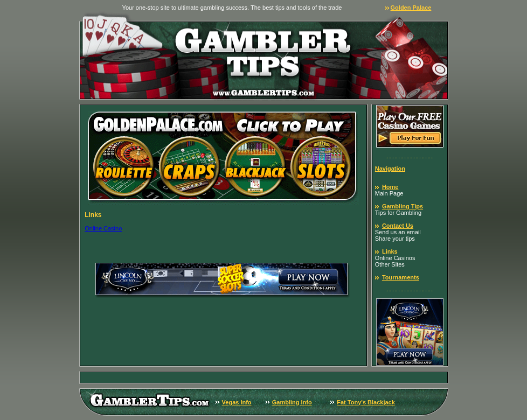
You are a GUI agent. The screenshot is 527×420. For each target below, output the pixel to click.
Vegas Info (237, 402)
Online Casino (103, 228)
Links (390, 251)
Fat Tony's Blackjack (366, 402)
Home (390, 187)
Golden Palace (411, 8)
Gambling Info (292, 402)
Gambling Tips (403, 206)
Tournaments (401, 277)
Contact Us (398, 226)
